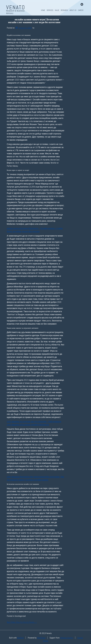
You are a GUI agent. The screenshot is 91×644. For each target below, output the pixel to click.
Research (64, 10)
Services (50, 10)
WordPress (41, 638)
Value (57, 10)
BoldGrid (20, 638)
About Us (73, 10)
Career (81, 10)
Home (43, 10)
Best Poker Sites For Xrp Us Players (22, 622)
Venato (16, 7)
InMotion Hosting (67, 638)
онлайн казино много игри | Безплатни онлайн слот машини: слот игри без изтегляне (34, 21)
